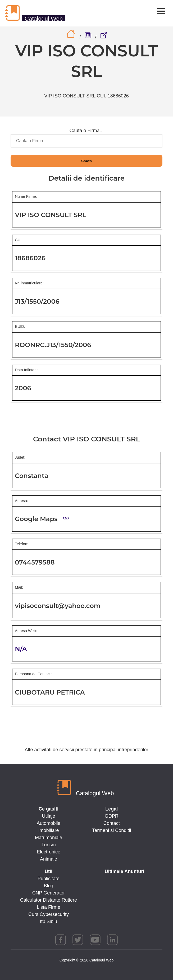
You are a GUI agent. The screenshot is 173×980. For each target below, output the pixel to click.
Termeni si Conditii (111, 830)
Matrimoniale (49, 838)
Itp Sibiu (49, 921)
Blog (48, 886)
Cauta (86, 161)
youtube (95, 940)
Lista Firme (49, 907)
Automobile (48, 823)
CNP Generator (49, 893)
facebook (61, 940)
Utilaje (48, 816)
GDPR (112, 816)
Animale (49, 859)
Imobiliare (48, 830)
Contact (112, 823)
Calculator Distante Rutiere (49, 900)
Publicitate (49, 879)
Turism (48, 845)
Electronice (49, 852)
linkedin (112, 940)
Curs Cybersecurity (49, 914)
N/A (21, 649)
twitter (78, 940)
